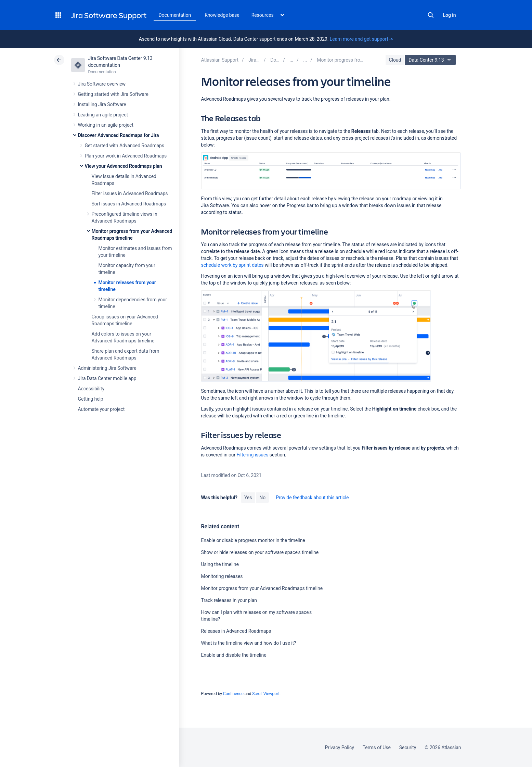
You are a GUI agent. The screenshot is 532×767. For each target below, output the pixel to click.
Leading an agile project (103, 115)
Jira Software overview (102, 84)
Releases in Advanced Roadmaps (236, 631)
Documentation (175, 15)
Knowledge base (222, 15)
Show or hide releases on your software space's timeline (260, 552)
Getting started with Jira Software (113, 94)
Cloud (395, 60)
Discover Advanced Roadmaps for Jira (119, 135)
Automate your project (101, 409)
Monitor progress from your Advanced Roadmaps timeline (262, 588)
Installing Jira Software (102, 104)
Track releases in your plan (229, 600)
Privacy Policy (340, 747)
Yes (248, 498)
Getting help (91, 399)
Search (431, 15)
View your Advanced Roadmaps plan (124, 166)
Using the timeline (220, 564)
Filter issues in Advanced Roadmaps (130, 193)
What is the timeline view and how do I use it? (248, 643)
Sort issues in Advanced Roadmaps (129, 204)
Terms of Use (377, 747)
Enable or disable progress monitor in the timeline (253, 540)
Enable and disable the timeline (233, 655)
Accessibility (91, 389)
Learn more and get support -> (361, 39)
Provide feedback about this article (312, 498)
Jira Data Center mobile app (107, 378)
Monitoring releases (222, 576)
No (262, 498)
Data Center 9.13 (431, 60)
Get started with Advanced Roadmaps (125, 146)
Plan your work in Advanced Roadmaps (126, 156)
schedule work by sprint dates (232, 265)
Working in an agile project (106, 125)
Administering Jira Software (107, 368)
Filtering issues (253, 455)
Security (408, 747)
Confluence (233, 694)
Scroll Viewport (266, 694)
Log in (450, 15)
